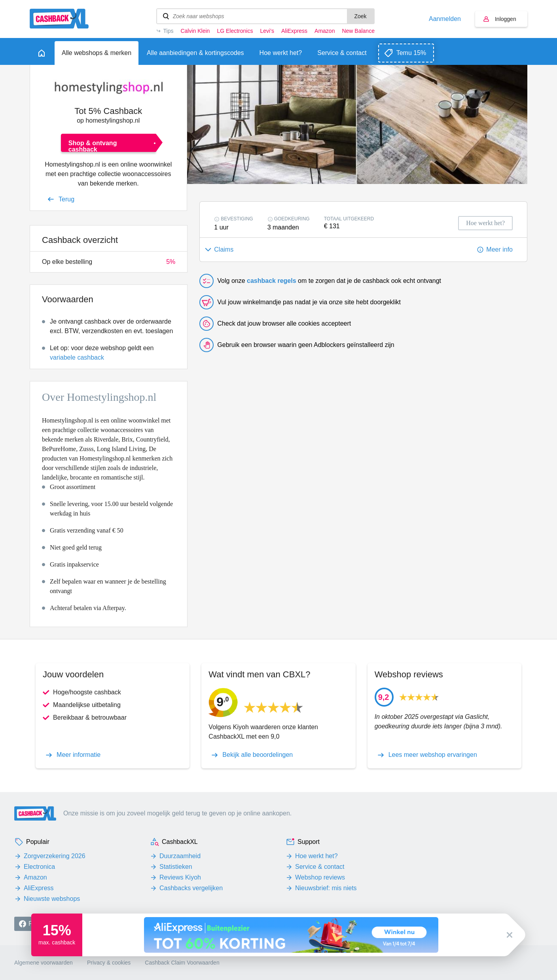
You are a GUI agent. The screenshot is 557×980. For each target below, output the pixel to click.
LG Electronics (235, 31)
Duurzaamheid (180, 856)
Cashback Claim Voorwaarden (182, 963)
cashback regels (272, 281)
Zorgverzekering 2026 (55, 856)
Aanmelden (445, 19)
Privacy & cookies (109, 963)
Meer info (499, 249)
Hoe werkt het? (316, 856)
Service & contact (320, 867)
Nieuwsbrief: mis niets (326, 888)
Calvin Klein (195, 31)
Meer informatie (79, 755)
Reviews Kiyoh (180, 877)
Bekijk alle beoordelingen (258, 755)
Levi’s (267, 31)
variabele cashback (77, 357)
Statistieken (176, 867)
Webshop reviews (320, 877)
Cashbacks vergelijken (191, 888)
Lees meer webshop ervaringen (433, 755)
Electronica (39, 867)
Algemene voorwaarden (44, 963)
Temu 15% (411, 53)
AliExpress (294, 31)
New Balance (358, 31)
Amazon (325, 31)
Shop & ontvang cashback (93, 146)
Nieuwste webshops (52, 899)
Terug (66, 199)
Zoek (360, 16)
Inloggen (506, 19)
